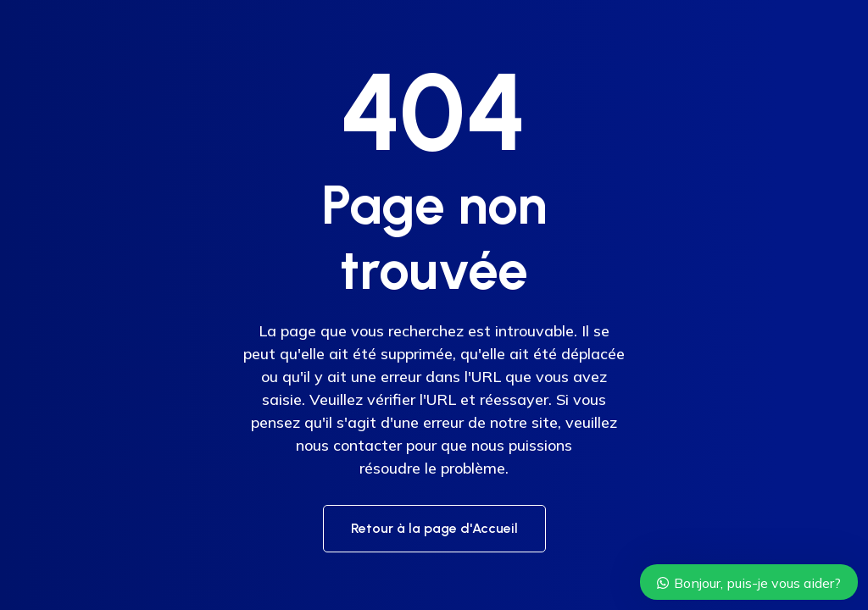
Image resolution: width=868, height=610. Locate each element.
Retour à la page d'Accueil (434, 528)
